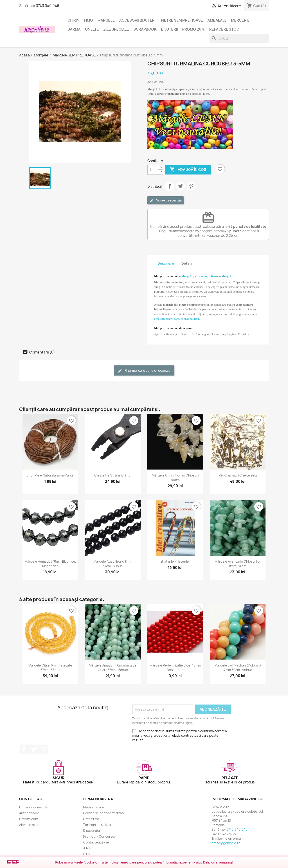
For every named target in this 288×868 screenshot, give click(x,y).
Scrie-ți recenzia (165, 200)
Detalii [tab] (187, 263)
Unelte (92, 29)
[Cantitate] (153, 170)
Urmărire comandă (33, 807)
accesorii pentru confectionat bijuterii (177, 319)
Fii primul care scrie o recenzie (144, 371)
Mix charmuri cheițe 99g (238, 475)
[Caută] (239, 38)
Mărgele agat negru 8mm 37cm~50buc (113, 564)
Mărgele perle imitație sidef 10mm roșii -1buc (175, 668)
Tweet (180, 186)
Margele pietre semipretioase (200, 276)
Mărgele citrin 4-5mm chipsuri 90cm (175, 478)
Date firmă (91, 819)
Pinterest (191, 186)
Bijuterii (169, 29)
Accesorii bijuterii (138, 20)
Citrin (73, 20)
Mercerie (240, 20)
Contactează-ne (96, 842)
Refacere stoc (224, 29)
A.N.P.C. (89, 848)
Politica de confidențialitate (104, 813)
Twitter (34, 749)
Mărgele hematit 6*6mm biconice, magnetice (50, 564)
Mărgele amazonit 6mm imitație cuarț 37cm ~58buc (113, 668)
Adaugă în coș (188, 170)
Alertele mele (29, 825)
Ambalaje (217, 20)
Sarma (74, 29)
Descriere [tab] (166, 263)
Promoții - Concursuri (100, 836)
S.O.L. (88, 854)
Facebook (24, 749)
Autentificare (29, 813)
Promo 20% (193, 29)
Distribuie (170, 186)
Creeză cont (29, 819)
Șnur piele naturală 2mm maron (50, 475)
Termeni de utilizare (98, 825)
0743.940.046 (47, 6)
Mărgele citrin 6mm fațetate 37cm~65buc (50, 668)
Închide (13, 862)
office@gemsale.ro (226, 843)
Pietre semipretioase (182, 20)
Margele (106, 20)
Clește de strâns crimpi (113, 475)
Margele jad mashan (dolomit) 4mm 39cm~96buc (238, 668)
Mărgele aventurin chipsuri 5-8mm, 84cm (238, 564)
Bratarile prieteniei (175, 561)
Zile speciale (116, 29)
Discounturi (92, 831)
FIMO (88, 20)
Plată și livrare (94, 807)
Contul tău (31, 799)
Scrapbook (145, 29)
